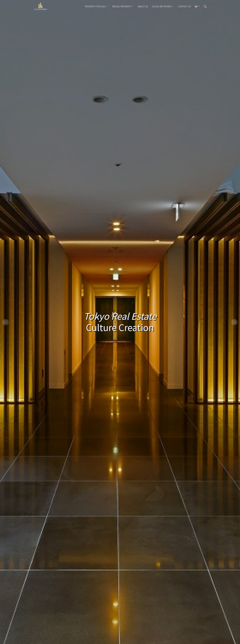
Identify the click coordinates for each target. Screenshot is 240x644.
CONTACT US (185, 6)
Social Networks (162, 6)
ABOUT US (143, 6)
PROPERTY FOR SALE (95, 6)
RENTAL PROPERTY (122, 6)
